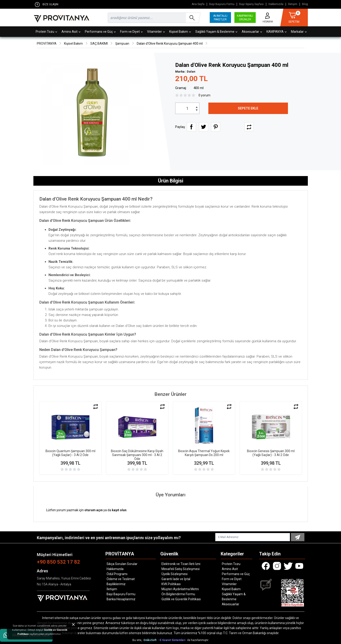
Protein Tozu (46, 32)
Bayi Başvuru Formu (222, 4)
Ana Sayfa (198, 4)
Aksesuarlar (252, 32)
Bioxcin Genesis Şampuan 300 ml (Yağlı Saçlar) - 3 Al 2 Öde (271, 453)
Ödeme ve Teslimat (121, 579)
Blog (305, 4)
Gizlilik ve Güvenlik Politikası (181, 599)
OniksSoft (150, 640)
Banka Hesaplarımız (121, 599)
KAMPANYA (277, 32)
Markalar (299, 32)
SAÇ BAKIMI (99, 43)
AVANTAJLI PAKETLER (220, 18)
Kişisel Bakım (180, 32)
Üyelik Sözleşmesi (175, 574)
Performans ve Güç (100, 32)
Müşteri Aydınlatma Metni (180, 589)
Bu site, (138, 640)
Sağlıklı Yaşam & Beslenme (216, 32)
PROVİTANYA (47, 43)
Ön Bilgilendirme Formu (178, 594)
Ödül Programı (117, 574)
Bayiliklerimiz (116, 584)
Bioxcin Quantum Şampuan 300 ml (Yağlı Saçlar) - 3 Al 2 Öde (70, 453)
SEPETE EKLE (248, 108)
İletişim (293, 4)
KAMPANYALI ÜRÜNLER (245, 18)
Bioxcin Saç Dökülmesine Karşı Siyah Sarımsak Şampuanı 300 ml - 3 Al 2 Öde (137, 455)
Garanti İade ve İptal (176, 579)
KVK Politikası (171, 584)
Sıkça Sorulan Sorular (122, 564)
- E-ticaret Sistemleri (172, 640)
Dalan (191, 72)
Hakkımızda (276, 4)
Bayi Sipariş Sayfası (251, 4)
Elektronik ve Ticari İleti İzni (181, 564)
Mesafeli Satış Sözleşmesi (181, 569)
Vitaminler (156, 32)
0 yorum (204, 95)
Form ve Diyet (131, 32)
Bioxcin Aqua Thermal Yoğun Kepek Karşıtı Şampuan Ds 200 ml (204, 453)
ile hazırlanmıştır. (198, 640)
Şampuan (122, 43)
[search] (153, 18)
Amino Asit (71, 32)
